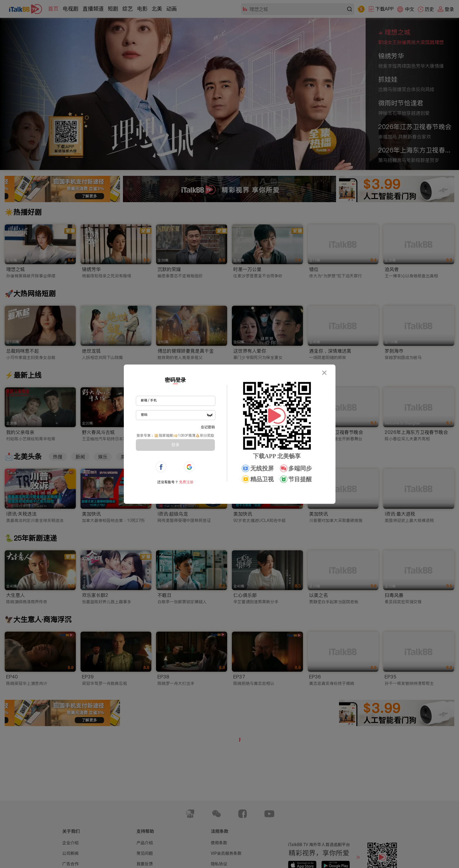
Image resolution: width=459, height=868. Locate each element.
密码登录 (175, 380)
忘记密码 (208, 427)
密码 (144, 415)
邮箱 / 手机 (149, 400)
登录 (175, 445)
